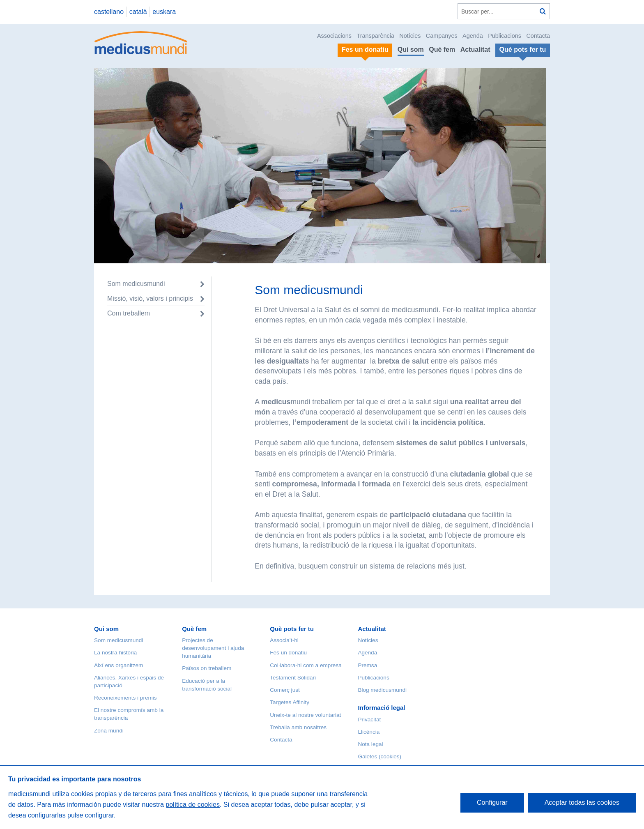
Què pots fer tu (292, 629)
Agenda (473, 36)
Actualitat (475, 50)
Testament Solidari (293, 678)
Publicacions (505, 36)
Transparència (375, 36)
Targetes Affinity (290, 702)
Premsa (367, 665)
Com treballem (129, 313)
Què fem (442, 50)
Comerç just (285, 690)
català (138, 12)
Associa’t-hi (284, 640)
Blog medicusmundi (382, 690)
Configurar (492, 803)
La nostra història (115, 653)
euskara (164, 12)
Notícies (410, 36)
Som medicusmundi (136, 284)
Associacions (334, 36)
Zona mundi (109, 731)
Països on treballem (207, 668)
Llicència (369, 732)
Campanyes (442, 36)
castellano (109, 12)
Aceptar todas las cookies (582, 803)
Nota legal (370, 744)
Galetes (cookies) (379, 756)
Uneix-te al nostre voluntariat (305, 715)
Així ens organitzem (118, 665)
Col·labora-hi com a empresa (306, 665)
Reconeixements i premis (125, 698)
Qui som (411, 50)
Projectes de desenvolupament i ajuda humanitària (213, 648)
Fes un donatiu (288, 653)
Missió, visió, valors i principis (150, 298)
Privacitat (369, 720)
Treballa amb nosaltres (298, 727)
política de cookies (193, 805)
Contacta (538, 36)
